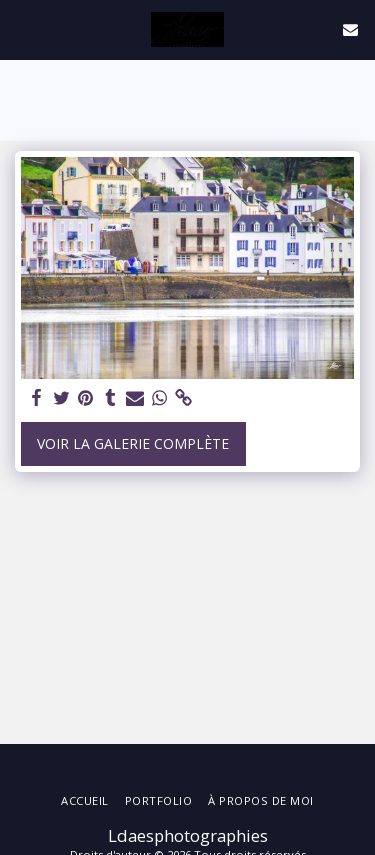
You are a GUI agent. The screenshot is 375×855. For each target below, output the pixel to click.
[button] (22, 28)
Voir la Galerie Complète (133, 443)
